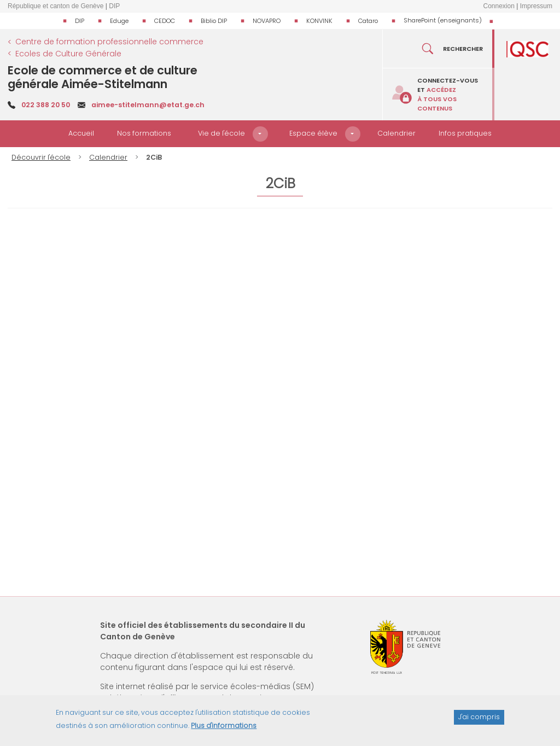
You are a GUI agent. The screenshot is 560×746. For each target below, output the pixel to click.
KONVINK (319, 21)
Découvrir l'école (41, 157)
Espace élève (313, 133)
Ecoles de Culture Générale (68, 54)
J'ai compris (479, 717)
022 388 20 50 (46, 105)
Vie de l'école (221, 133)
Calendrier (396, 133)
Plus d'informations (224, 725)
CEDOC (165, 21)
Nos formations (144, 133)
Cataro (368, 21)
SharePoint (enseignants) (443, 20)
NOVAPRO (267, 21)
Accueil (81, 133)
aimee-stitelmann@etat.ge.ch (148, 105)
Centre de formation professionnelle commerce (109, 42)
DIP (80, 21)
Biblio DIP (214, 21)
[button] (260, 134)
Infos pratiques (465, 133)
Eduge (119, 21)
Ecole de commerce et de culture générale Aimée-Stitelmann (103, 77)
